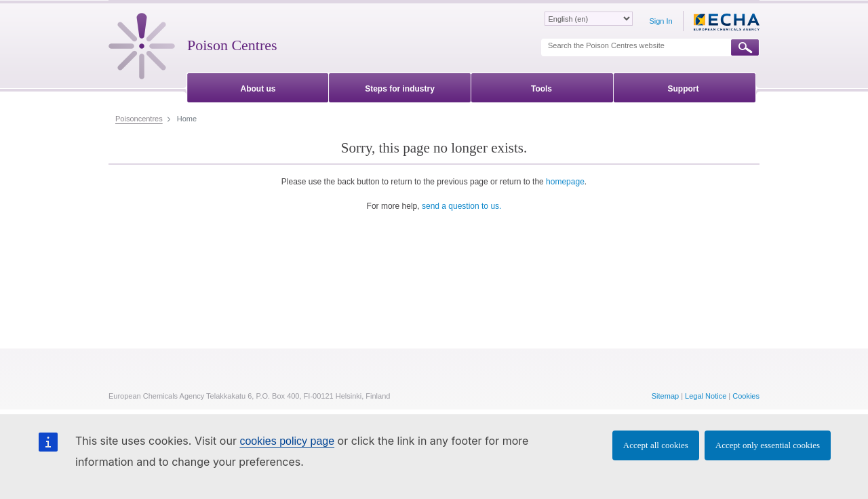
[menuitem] (258, 86)
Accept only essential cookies (768, 445)
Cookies (746, 396)
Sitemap (665, 396)
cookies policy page (287, 441)
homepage (565, 182)
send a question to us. (461, 206)
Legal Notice (706, 396)
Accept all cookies (656, 445)
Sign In (660, 21)
